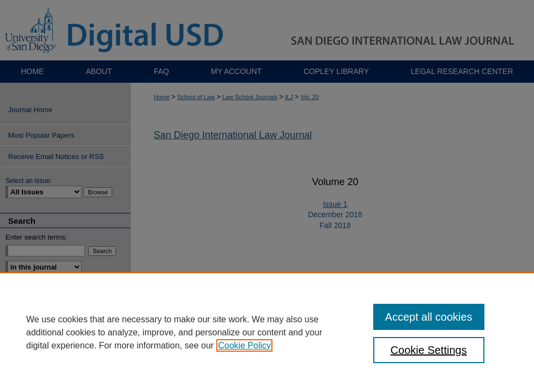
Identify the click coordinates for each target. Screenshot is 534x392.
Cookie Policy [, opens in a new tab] (244, 345)
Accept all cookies (429, 317)
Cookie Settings (429, 350)
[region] (267, 332)
